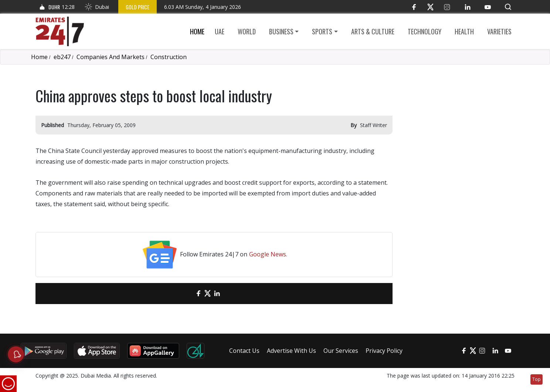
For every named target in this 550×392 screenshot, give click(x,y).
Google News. (268, 254)
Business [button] (281, 31)
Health (464, 31)
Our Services (341, 351)
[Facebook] (414, 7)
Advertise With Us (291, 351)
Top (537, 379)
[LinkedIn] (467, 7)
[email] (185, 294)
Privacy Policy (384, 351)
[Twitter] (430, 7)
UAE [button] (220, 31)
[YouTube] (488, 7)
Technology (425, 31)
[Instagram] (447, 7)
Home (197, 31)
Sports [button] (322, 31)
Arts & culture (373, 31)
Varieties (499, 31)
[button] (508, 7)
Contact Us (244, 351)
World (247, 31)
